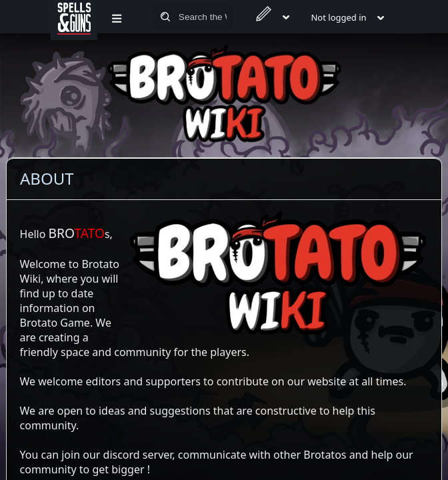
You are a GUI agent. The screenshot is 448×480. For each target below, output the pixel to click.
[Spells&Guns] (74, 17)
